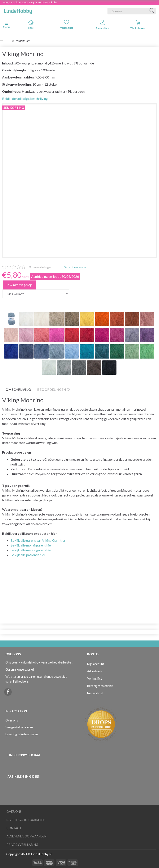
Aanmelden (102, 25)
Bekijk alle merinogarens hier (31, 550)
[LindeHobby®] (18, 10)
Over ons (12, 720)
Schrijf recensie (75, 267)
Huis (31, 24)
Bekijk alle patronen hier (28, 555)
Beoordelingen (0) (54, 389)
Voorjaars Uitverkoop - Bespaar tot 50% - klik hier (30, 2)
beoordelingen (41, 267)
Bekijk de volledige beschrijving (25, 98)
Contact (14, 828)
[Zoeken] (152, 11)
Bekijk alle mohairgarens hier (31, 545)
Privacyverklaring (22, 845)
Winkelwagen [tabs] (138, 25)
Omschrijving (18, 389)
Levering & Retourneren (22, 734)
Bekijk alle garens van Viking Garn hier (38, 540)
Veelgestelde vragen (19, 727)
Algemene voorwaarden (26, 836)
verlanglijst (67, 24)
